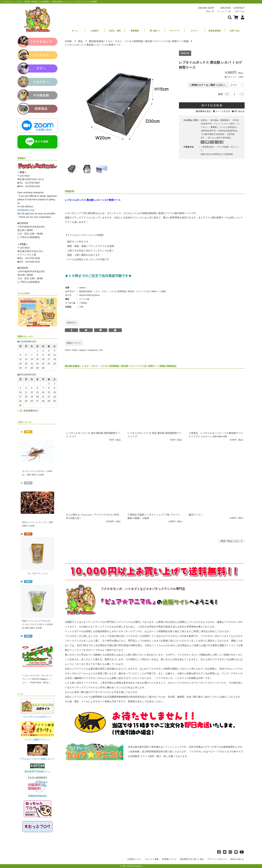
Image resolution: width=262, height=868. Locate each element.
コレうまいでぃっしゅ (37, 573)
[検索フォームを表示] (230, 17)
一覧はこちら (232, 541)
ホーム (75, 31)
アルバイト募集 (152, 859)
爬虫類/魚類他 (96, 41)
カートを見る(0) (223, 111)
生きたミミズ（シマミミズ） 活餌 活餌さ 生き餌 (37, 524)
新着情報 (135, 31)
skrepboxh (93, 350)
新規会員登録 (215, 31)
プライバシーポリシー (217, 859)
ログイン (195, 31)
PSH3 (67, 350)
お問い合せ (235, 31)
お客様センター (134, 859)
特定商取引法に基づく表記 (192, 859)
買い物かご (155, 31)
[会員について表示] (242, 17)
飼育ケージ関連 (180, 41)
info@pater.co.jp (26, 210)
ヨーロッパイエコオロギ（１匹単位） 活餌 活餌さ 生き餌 (37, 473)
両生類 (149, 41)
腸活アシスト (196, 515)
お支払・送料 (115, 31)
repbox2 (83, 350)
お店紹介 (95, 31)
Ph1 (101, 350)
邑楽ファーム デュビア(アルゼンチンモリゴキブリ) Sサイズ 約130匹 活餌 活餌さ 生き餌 (37, 624)
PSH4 (75, 350)
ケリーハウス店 (162, 41)
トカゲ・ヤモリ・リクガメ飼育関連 (124, 41)
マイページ (175, 31)
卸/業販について (169, 859)
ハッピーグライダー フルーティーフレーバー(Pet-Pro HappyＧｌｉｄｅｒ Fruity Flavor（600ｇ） (37, 679)
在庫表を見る (205, 111)
